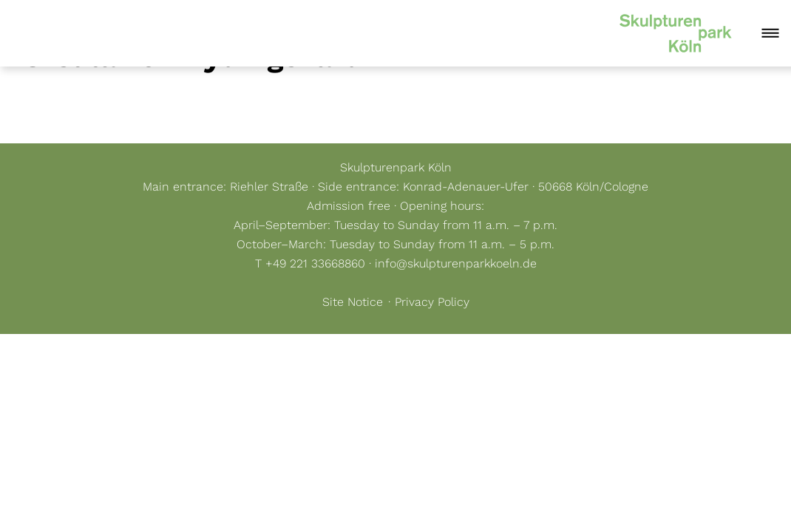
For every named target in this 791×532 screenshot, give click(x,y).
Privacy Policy (432, 302)
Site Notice (353, 302)
